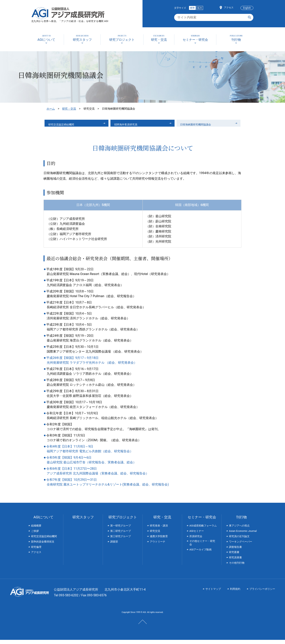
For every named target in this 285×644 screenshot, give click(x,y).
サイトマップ (213, 593)
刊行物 (241, 521)
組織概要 (36, 530)
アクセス (229, 8)
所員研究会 (196, 540)
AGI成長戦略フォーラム (203, 530)
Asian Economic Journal (243, 535)
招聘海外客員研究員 (130, 125)
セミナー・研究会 (202, 521)
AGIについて (43, 521)
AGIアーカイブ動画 (200, 554)
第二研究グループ (121, 535)
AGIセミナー (197, 535)
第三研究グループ (121, 540)
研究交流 (155, 535)
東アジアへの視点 (239, 530)
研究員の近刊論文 (239, 540)
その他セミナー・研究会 (202, 547)
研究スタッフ (83, 521)
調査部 (114, 546)
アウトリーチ (158, 546)
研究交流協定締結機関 (65, 125)
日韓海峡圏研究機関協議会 (200, 125)
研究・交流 (69, 109)
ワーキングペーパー (241, 546)
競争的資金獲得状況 (43, 546)
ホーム (51, 109)
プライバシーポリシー (262, 593)
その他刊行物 (237, 567)
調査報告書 (235, 551)
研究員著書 (235, 562)
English (247, 8)
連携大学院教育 (159, 540)
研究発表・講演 (159, 530)
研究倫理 (36, 551)
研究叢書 (234, 556)
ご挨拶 (35, 535)
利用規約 (235, 593)
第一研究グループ (121, 530)
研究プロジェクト (123, 521)
